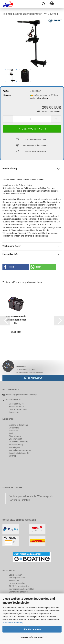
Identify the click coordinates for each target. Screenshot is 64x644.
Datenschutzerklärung (13, 623)
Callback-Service (16, 404)
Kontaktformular (16, 407)
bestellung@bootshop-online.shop (21, 395)
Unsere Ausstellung (18, 583)
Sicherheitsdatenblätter (19, 453)
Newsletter (14, 431)
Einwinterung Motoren (19, 592)
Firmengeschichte (17, 578)
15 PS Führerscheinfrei (19, 586)
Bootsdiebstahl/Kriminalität (21, 589)
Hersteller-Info (10, 254)
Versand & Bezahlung (18, 425)
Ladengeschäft (16, 575)
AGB (11, 433)
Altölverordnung (16, 445)
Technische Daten (12, 246)
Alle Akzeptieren (32, 629)
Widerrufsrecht (16, 439)
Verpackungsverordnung (20, 450)
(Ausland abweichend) (39, 98)
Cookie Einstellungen (18, 409)
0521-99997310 (13, 400)
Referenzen (14, 581)
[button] (16, 267)
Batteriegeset (15, 447)
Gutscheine (14, 428)
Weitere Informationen (32, 637)
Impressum (14, 412)
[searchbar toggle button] (43, 4)
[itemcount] (32, 119)
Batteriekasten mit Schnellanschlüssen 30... (16, 320)
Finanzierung (15, 436)
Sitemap (13, 456)
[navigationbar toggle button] (60, 4)
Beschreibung (10, 168)
